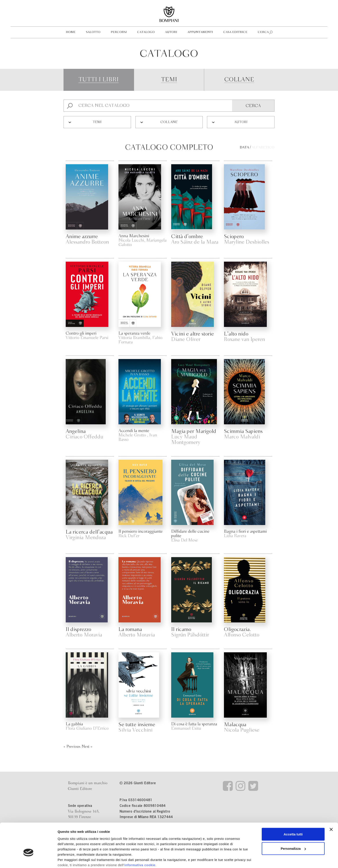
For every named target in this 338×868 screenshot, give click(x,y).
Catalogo (146, 32)
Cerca (263, 32)
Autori (171, 32)
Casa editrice (235, 32)
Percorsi (119, 32)
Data (244, 148)
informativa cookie (140, 837)
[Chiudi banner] (331, 802)
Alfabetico (263, 148)
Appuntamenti (200, 32)
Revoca (239, 848)
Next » (87, 747)
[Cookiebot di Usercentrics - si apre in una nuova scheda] (28, 859)
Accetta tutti (293, 806)
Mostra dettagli (69, 859)
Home (71, 32)
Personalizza (293, 821)
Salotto (93, 32)
